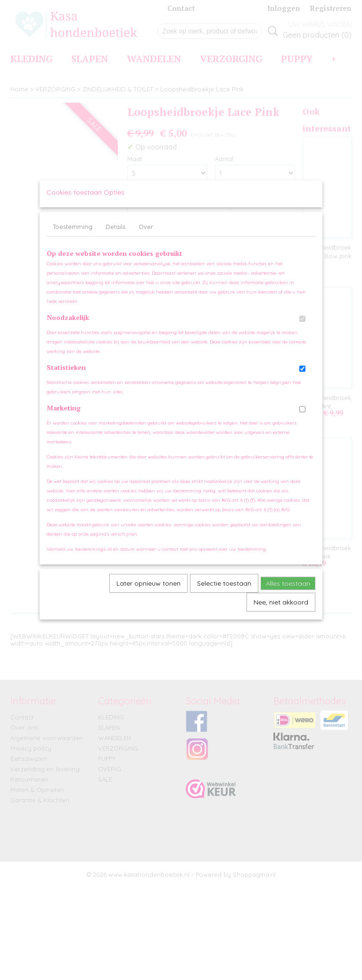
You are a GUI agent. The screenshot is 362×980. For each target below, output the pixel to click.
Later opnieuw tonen (148, 592)
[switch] (302, 328)
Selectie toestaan (224, 592)
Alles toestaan (288, 592)
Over (146, 236)
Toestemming (73, 236)
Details (115, 236)
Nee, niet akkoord (281, 611)
